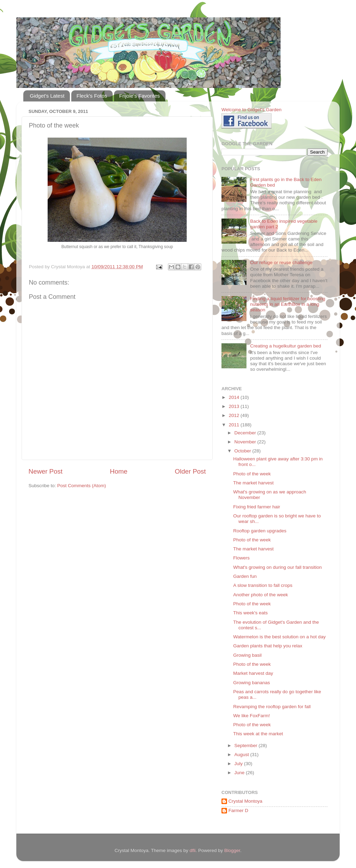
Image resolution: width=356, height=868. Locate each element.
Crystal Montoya (245, 801)
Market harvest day (253, 673)
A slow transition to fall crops (263, 585)
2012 (235, 415)
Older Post (190, 471)
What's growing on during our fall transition (278, 567)
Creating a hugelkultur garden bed (285, 346)
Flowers (241, 558)
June (240, 773)
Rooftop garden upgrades (260, 531)
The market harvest (253, 483)
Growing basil (248, 655)
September (246, 746)
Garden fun (245, 576)
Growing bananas (252, 683)
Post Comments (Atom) (82, 486)
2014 (235, 397)
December (246, 433)
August (242, 755)
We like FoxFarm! (252, 716)
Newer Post (46, 471)
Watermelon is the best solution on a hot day (280, 637)
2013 (235, 406)
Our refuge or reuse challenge (281, 263)
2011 (235, 425)
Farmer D (238, 810)
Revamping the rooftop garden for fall (272, 707)
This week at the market (258, 734)
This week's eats (250, 613)
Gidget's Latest (47, 96)
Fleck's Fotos (92, 96)
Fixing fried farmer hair (257, 507)
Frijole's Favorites (140, 96)
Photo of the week (252, 474)
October (243, 451)
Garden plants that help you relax (268, 646)
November (246, 442)
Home (119, 471)
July (239, 764)
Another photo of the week (261, 595)
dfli (192, 850)
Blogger (232, 850)
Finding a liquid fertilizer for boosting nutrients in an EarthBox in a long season (288, 304)
